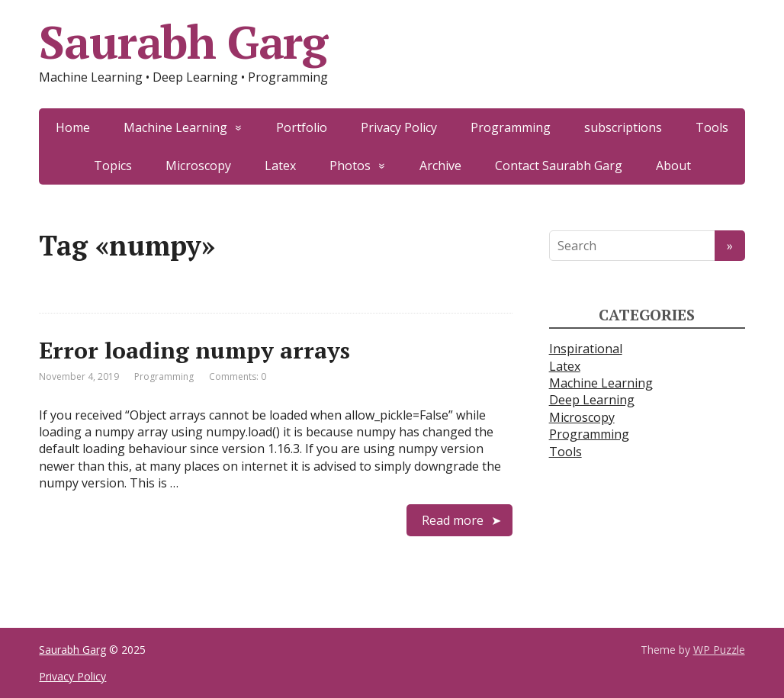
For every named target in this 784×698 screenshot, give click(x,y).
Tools (712, 127)
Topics (113, 166)
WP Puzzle (719, 650)
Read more (453, 520)
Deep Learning (592, 400)
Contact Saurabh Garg (559, 166)
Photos (350, 166)
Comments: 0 (238, 376)
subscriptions (623, 127)
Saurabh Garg (183, 42)
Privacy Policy (399, 127)
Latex (280, 166)
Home (73, 127)
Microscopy (198, 166)
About (673, 166)
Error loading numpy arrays (194, 350)
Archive (440, 166)
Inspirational (586, 349)
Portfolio (302, 127)
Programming (511, 127)
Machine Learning (175, 127)
